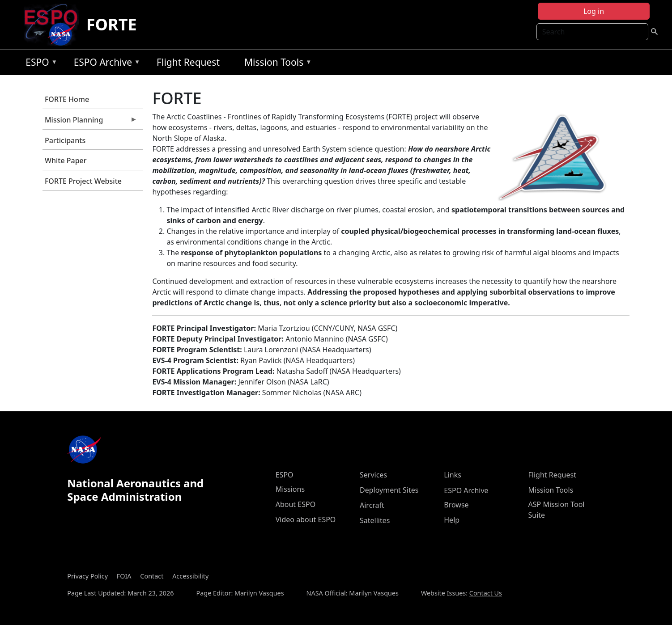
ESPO (39, 64)
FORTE (112, 24)
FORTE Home (67, 99)
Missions (290, 489)
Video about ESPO (306, 519)
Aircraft (372, 505)
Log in (594, 11)
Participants (65, 140)
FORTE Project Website (83, 181)
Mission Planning (90, 122)
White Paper (66, 160)
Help (452, 520)
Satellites (375, 520)
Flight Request (188, 62)
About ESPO (296, 504)
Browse (456, 505)
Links (453, 475)
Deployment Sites (389, 490)
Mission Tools (276, 64)
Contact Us (486, 593)
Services (373, 475)
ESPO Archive (105, 64)
